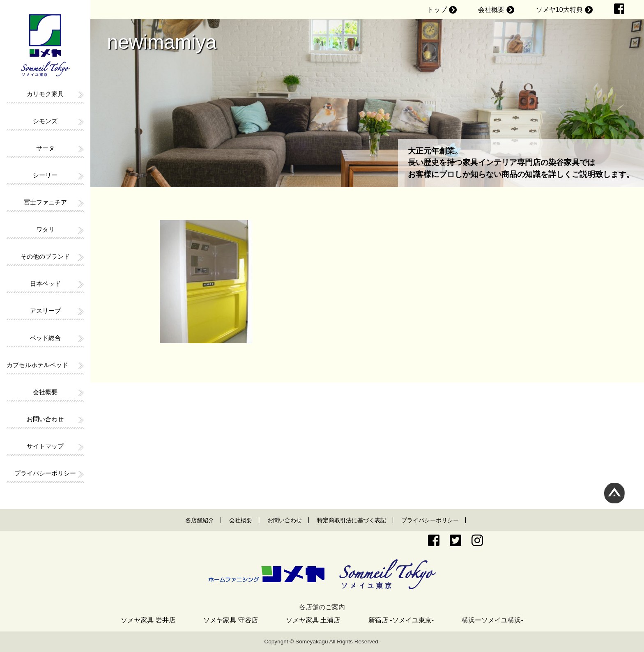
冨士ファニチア (45, 202)
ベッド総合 (45, 338)
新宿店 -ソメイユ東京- (401, 620)
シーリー (45, 175)
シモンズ (45, 121)
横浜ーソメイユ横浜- (492, 620)
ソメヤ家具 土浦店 (313, 620)
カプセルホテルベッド (37, 365)
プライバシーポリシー (45, 473)
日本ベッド (45, 284)
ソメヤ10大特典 (559, 10)
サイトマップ (45, 446)
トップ (437, 10)
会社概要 (491, 10)
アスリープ (45, 311)
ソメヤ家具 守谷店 (230, 620)
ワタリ (45, 229)
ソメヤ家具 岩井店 (148, 620)
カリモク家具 (45, 94)
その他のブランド (45, 256)
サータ (45, 148)
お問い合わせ (45, 419)
